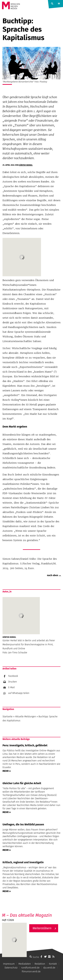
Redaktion (40, 964)
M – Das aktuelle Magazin (27, 915)
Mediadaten (25, 964)
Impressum (9, 964)
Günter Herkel (26, 165)
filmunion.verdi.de (31, 972)
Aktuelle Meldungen (26, 717)
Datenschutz (11, 968)
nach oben (53, 575)
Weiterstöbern (42, 928)
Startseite (8, 717)
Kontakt (53, 964)
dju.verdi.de (49, 968)
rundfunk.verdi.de (30, 968)
